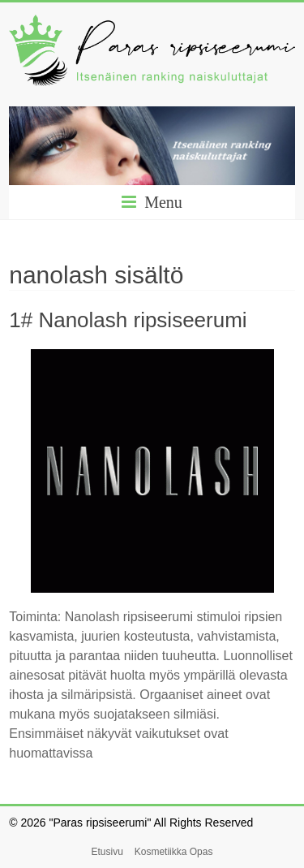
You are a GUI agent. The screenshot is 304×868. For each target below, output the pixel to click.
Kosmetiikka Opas (174, 852)
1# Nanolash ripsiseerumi (128, 320)
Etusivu (107, 852)
